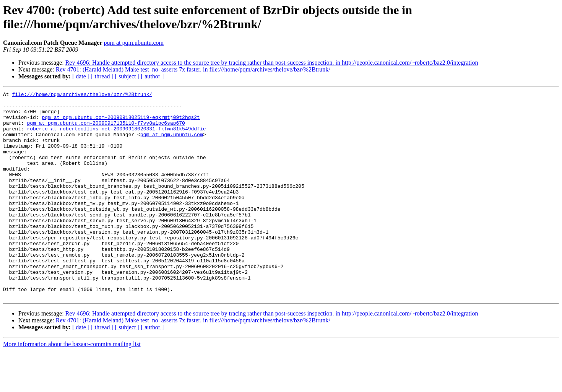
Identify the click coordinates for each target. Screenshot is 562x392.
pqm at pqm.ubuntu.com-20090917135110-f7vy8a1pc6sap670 (106, 130)
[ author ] (153, 76)
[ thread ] (102, 76)
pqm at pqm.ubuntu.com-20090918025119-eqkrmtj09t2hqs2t (121, 123)
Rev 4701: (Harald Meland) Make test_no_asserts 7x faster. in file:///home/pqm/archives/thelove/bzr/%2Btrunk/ (193, 69)
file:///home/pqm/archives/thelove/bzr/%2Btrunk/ (82, 95)
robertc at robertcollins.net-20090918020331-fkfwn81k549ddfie (116, 137)
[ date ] (81, 76)
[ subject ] (127, 76)
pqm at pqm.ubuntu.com (134, 43)
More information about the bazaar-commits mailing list (72, 385)
